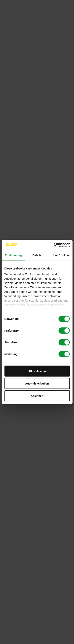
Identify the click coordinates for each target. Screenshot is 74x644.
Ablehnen (37, 396)
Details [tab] (37, 255)
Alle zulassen (37, 371)
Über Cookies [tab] (60, 255)
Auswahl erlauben (37, 383)
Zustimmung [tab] (13, 255)
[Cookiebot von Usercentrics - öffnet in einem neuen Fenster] (53, 245)
